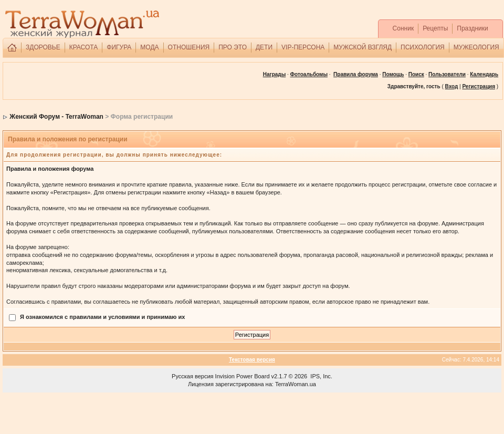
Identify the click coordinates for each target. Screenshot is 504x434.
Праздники (472, 28)
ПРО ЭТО (233, 47)
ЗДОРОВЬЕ (43, 47)
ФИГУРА (119, 47)
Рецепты (435, 28)
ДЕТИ (264, 47)
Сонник (403, 28)
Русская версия (192, 376)
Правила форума (356, 74)
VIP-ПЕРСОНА (303, 47)
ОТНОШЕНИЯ (189, 47)
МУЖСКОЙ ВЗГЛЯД (363, 47)
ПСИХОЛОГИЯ (423, 47)
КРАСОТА (84, 47)
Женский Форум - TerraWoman (56, 117)
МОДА (149, 47)
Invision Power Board (243, 376)
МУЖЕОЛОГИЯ (476, 47)
